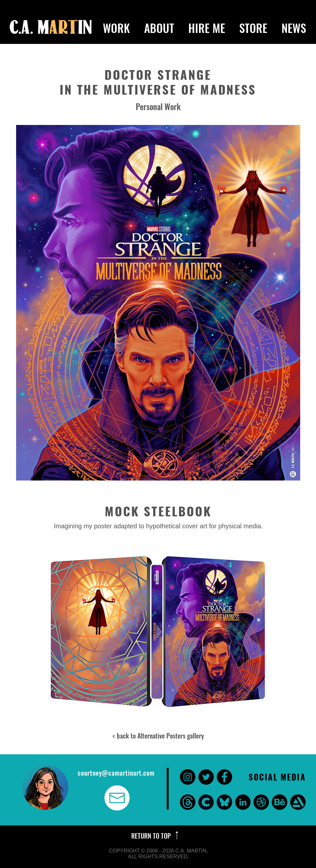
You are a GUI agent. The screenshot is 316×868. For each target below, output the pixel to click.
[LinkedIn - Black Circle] (243, 802)
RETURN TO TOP (152, 836)
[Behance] (280, 802)
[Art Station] (298, 802)
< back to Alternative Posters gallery (158, 736)
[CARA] (206, 802)
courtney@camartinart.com (116, 773)
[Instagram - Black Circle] (188, 777)
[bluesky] (224, 802)
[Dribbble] (261, 802)
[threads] (188, 802)
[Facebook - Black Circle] (224, 777)
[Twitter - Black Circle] (206, 777)
